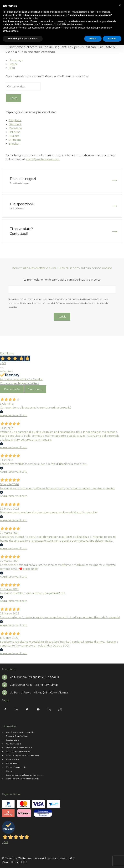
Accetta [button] (112, 39)
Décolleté (15, 124)
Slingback (15, 120)
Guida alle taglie (14, 744)
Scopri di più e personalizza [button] (23, 39)
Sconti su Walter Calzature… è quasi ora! (25, 775)
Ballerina (14, 132)
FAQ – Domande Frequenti (19, 752)
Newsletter (60, 709)
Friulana (14, 136)
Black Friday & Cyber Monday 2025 (22, 779)
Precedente (12, 389)
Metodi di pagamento (16, 767)
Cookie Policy (12, 763)
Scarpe (13, 64)
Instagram (16, 709)
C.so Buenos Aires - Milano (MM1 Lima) (34, 685)
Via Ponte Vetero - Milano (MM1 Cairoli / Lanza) (39, 693)
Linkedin (49, 709)
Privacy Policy (13, 759)
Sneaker (14, 144)
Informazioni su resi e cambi (19, 748)
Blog (12, 68)
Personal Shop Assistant (17, 736)
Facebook (5, 709)
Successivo (35, 389)
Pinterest (27, 709)
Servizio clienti (13, 740)
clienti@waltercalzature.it (43, 159)
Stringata (15, 140)
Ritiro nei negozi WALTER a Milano (22, 755)
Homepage (16, 60)
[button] (120, 5)
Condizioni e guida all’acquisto (20, 732)
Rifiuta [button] (93, 39)
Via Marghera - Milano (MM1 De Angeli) (34, 677)
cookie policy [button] (32, 18)
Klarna (9, 771)
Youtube (38, 709)
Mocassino (15, 128)
